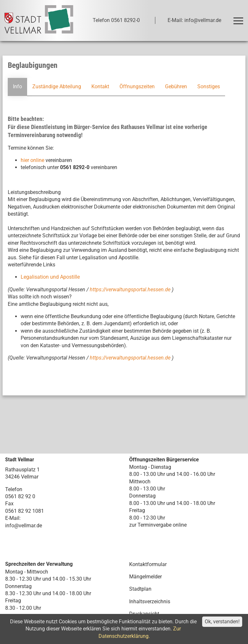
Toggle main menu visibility (239, 18)
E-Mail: (13, 518)
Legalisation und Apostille (50, 277)
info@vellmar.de (24, 526)
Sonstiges (209, 86)
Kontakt (100, 86)
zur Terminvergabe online (158, 525)
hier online (32, 160)
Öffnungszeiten (137, 86)
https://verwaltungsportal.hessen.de (131, 290)
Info (17, 86)
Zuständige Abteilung (57, 86)
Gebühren (176, 86)
